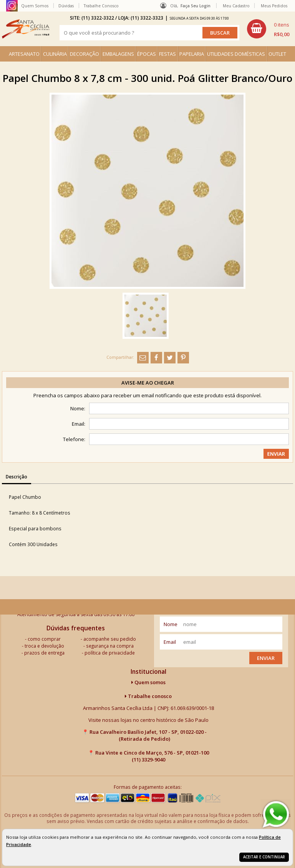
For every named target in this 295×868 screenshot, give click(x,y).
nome (171, 624)
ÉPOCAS (147, 54)
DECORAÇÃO (85, 54)
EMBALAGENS (118, 54)
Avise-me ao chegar (148, 383)
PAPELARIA (192, 54)
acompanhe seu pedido (110, 639)
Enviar (266, 658)
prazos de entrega (44, 653)
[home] (26, 29)
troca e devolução (44, 646)
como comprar (44, 639)
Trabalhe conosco (148, 696)
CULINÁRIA (55, 54)
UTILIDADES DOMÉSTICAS (236, 54)
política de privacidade (110, 653)
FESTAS (167, 54)
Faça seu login (196, 6)
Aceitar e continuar (264, 857)
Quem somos (148, 682)
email (170, 642)
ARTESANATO (24, 54)
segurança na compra (110, 646)
